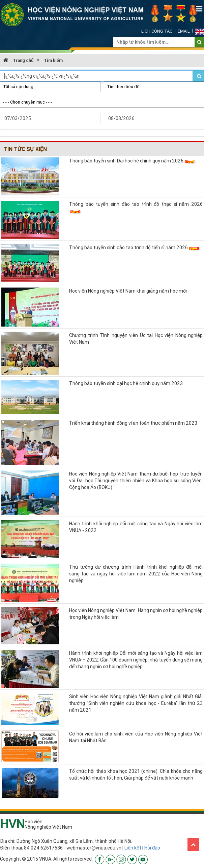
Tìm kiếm (53, 60)
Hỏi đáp (152, 848)
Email (184, 31)
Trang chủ (18, 60)
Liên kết (133, 848)
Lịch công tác (157, 31)
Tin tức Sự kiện (25, 149)
